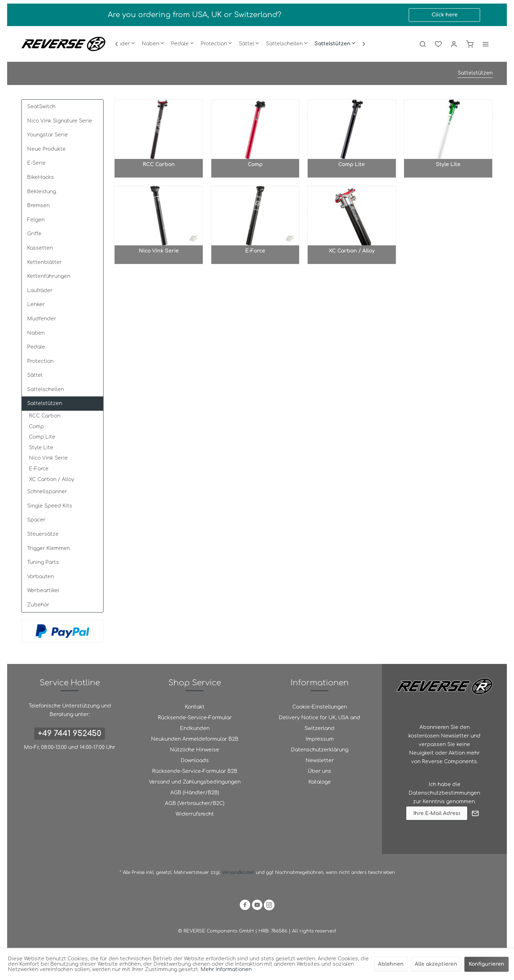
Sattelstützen (45, 403)
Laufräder (40, 291)
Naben (36, 333)
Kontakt (195, 707)
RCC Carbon (45, 416)
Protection (40, 361)
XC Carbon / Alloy (52, 479)
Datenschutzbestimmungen (444, 793)
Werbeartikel (43, 591)
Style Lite (41, 448)
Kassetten (40, 248)
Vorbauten (41, 577)
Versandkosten (238, 872)
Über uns (319, 771)
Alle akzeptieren (436, 964)
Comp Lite (42, 437)
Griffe (34, 234)
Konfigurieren (487, 964)
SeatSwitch (41, 107)
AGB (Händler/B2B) (195, 793)
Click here (445, 15)
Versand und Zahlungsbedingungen (195, 782)
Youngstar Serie (47, 135)
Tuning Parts (43, 562)
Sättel (35, 375)
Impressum (320, 739)
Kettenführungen (49, 276)
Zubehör (38, 605)
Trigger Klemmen (49, 548)
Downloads (195, 761)
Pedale (36, 347)
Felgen (36, 220)
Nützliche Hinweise (195, 750)
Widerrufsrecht (195, 814)
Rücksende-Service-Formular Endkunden (195, 723)
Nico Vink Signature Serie (60, 121)
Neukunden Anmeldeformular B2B (195, 739)
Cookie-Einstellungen (320, 707)
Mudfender (42, 319)
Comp (36, 427)
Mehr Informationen (226, 969)
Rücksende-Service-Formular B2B (195, 771)
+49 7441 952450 (70, 734)
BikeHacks (41, 177)
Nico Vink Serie (48, 458)
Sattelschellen (46, 389)
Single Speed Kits (50, 506)
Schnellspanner (47, 492)
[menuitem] (153, 44)
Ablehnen (391, 964)
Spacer (36, 520)
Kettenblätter (44, 262)
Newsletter (320, 761)
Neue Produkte (46, 149)
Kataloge (320, 782)
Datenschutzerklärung (320, 750)
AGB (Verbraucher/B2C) (195, 803)
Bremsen (38, 206)
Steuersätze (43, 534)
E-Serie (36, 163)
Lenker (36, 304)
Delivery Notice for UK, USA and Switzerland (319, 723)
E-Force (39, 469)
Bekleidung (42, 192)
